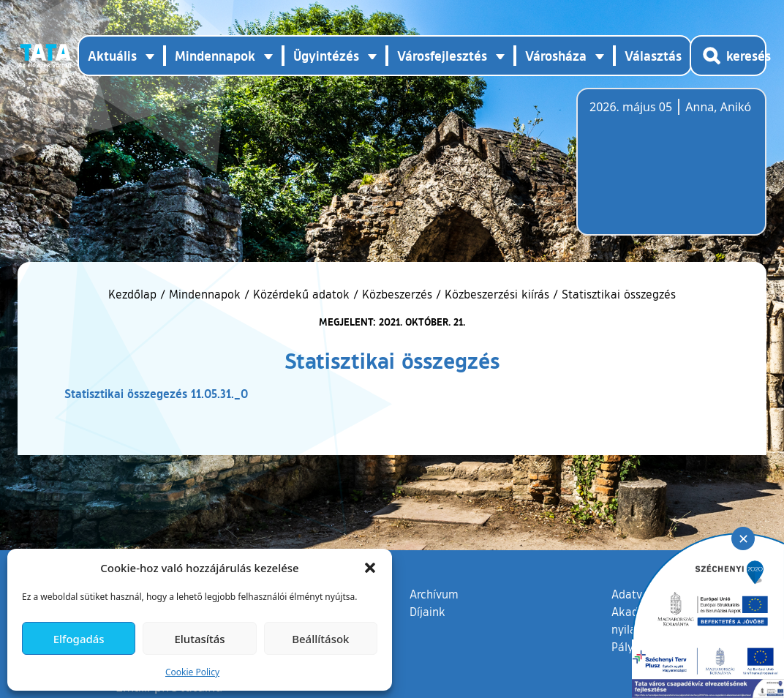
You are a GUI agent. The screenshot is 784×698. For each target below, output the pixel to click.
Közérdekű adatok (301, 294)
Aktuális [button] (112, 56)
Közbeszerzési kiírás (497, 294)
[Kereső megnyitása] (728, 56)
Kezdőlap (134, 294)
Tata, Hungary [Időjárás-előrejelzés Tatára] (671, 170)
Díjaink (427, 612)
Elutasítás (199, 639)
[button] (370, 568)
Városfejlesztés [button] (442, 56)
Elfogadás (79, 639)
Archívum (434, 593)
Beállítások (320, 639)
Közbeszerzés (397, 294)
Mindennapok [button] (215, 56)
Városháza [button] (556, 56)
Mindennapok (205, 294)
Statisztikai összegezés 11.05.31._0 (156, 393)
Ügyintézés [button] (326, 56)
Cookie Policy (192, 672)
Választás (653, 56)
